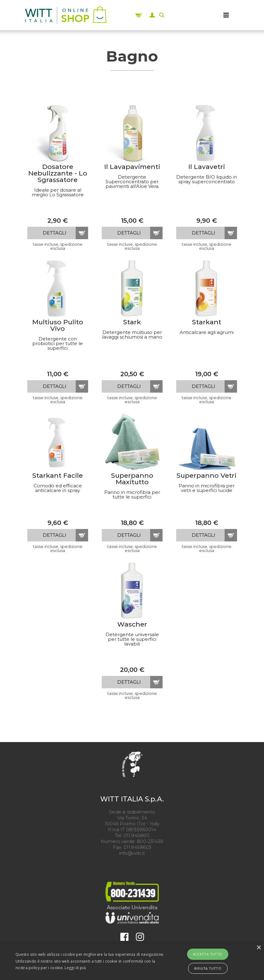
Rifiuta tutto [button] (208, 968)
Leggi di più (75, 968)
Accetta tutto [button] (208, 954)
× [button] (259, 948)
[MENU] (226, 15)
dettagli (55, 233)
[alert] (132, 961)
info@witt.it (132, 853)
